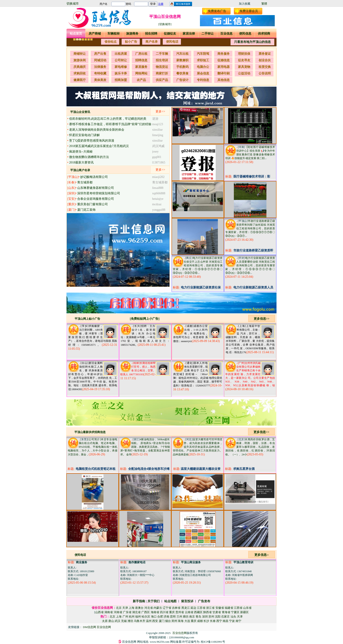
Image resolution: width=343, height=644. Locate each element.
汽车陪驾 (203, 54)
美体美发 (100, 80)
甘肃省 (217, 612)
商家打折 (162, 73)
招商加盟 (121, 80)
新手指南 (139, 601)
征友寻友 (244, 60)
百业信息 (226, 34)
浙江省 (210, 608)
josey (156, 152)
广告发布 (204, 601)
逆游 (155, 119)
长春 (213, 621)
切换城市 (73, 4)
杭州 (132, 617)
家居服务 (141, 67)
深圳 (205, 617)
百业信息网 (104, 627)
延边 (193, 608)
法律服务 (100, 67)
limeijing (158, 135)
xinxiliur (157, 130)
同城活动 (100, 60)
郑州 (174, 621)
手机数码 (182, 67)
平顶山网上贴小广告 (87, 319)
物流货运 (162, 67)
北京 (119, 608)
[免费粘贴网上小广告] (145, 319)
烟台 (168, 621)
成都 (200, 621)
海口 (154, 617)
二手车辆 (162, 54)
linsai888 (158, 188)
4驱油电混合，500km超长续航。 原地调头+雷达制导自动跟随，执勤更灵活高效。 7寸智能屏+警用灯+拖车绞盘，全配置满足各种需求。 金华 (145, 447)
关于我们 (154, 601)
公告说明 (265, 73)
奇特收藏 (100, 73)
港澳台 (139, 608)
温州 (149, 621)
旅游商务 (132, 34)
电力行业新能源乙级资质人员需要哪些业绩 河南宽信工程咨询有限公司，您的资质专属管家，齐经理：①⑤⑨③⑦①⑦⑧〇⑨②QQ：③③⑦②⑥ (250, 265)
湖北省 (136, 612)
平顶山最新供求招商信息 (90, 432)
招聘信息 (141, 60)
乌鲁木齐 (140, 621)
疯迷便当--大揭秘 (81, 152)
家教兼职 (182, 60)
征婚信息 (224, 60)
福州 (138, 617)
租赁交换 (265, 67)
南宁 (238, 621)
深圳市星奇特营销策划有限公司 (99, 193)
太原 (105, 621)
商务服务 (224, 54)
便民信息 (245, 34)
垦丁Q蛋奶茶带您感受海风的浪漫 (92, 141)
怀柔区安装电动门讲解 (84, 135)
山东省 (247, 608)
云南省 (189, 612)
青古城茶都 (85, 182)
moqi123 (158, 124)
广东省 (127, 612)
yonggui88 (159, 210)
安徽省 (220, 608)
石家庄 (225, 617)
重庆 (172, 612)
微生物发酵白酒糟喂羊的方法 (89, 157)
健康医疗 (80, 80)
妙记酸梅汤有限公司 (94, 177)
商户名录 (152, 42)
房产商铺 (95, 34)
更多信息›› (262, 555)
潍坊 (130, 621)
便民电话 (172, 42)
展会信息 (203, 73)
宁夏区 (235, 612)
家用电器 (224, 67)
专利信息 (203, 80)
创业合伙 (265, 60)
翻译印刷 (224, 73)
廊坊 (186, 617)
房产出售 (100, 54)
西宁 (219, 621)
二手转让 (208, 34)
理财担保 (244, 54)
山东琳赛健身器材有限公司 (96, 188)
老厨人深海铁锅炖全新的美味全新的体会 (97, 130)
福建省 (229, 608)
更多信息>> (262, 319)
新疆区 (244, 612)
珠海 (181, 621)
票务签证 (265, 54)
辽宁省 (167, 608)
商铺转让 (80, 54)
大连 (187, 621)
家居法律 (189, 34)
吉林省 (176, 608)
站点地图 (170, 601)
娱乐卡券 (121, 73)
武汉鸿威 (158, 146)
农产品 (141, 80)
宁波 (232, 621)
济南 (166, 617)
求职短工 (203, 60)
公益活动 (244, 73)
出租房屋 (121, 54)
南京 (192, 617)
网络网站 (141, 73)
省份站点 (110, 42)
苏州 (211, 617)
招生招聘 (151, 34)
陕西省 (207, 612)
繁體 (264, 4)
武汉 (117, 621)
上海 (131, 608)
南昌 (226, 621)
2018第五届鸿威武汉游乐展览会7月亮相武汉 (99, 146)
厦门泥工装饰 (86, 210)
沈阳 (218, 617)
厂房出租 (141, 54)
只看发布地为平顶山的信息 (252, 42)
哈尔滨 (146, 617)
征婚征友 (170, 34)
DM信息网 (90, 627)
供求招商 (264, 34)
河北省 (149, 608)
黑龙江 (186, 608)
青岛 (198, 617)
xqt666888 (159, 193)
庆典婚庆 (80, 67)
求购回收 (80, 73)
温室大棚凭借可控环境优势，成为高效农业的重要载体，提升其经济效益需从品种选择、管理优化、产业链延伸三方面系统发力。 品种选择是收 (198, 447)
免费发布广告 (217, 11)
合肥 (160, 617)
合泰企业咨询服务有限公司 (96, 199)
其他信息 (224, 80)
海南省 (155, 612)
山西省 (99, 612)
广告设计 (182, 80)
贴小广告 (131, 42)
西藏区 (198, 612)
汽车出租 (182, 54)
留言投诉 (187, 601)
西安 (155, 621)
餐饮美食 (182, 73)
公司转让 (121, 60)
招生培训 (162, 60)
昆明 (173, 617)
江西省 (238, 608)
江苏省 (201, 608)
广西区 (146, 612)
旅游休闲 (80, 60)
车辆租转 (114, 34)
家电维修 (121, 67)
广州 (125, 617)
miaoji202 (158, 177)
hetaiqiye (158, 199)
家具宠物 (244, 67)
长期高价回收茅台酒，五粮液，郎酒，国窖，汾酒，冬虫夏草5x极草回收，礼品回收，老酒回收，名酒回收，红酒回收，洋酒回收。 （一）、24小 (250, 447)
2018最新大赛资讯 (81, 162)
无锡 (124, 621)
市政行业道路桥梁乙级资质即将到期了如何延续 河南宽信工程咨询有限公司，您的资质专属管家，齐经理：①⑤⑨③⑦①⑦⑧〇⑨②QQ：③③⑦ (250, 228)
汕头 (233, 617)
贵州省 (180, 612)
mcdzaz (157, 204)
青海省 (226, 612)
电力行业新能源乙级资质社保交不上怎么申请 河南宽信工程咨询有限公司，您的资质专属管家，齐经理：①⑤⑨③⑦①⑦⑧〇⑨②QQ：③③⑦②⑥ (198, 265)
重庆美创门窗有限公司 (93, 204)
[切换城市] (165, 24)
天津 (125, 608)
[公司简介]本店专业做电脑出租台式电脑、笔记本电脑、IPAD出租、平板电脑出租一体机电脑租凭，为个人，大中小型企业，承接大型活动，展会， (93, 447)
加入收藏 (245, 4)
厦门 (162, 621)
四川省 (164, 612)
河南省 (118, 612)
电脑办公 (203, 67)
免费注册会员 (249, 11)
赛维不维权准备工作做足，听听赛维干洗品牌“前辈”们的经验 (110, 124)
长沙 (206, 621)
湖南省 (109, 612)
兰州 (179, 617)
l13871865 (159, 162)
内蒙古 (158, 608)
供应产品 (162, 80)
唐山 (111, 621)
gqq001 (157, 157)
